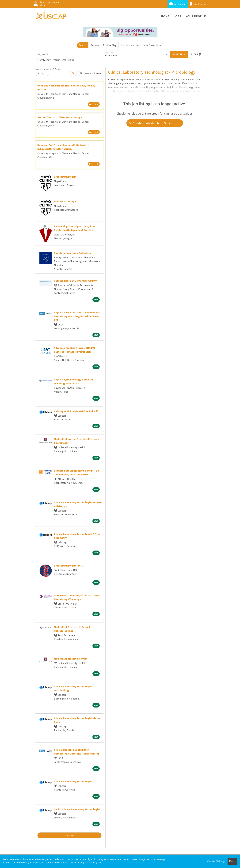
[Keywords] (70, 54)
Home (165, 16)
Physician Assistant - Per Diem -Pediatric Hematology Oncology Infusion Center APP (77, 316)
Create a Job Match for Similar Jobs (155, 123)
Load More (69, 835)
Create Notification (91, 73)
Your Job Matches (130, 45)
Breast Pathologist (65, 177)
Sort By (41, 73)
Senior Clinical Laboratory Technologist (77, 809)
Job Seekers (178, 4)
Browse (95, 45)
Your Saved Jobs (153, 45)
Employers (197, 4)
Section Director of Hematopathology (60, 117)
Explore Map (110, 45)
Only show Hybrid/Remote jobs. (57, 60)
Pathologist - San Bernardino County (75, 281)
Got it (232, 861)
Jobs (178, 16)
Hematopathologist (66, 201)
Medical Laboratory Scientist (71, 659)
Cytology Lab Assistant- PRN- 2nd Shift (76, 411)
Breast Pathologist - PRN (69, 566)
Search (83, 45)
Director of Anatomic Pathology (73, 253)
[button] (196, 54)
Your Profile (196, 16)
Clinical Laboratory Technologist (73, 781)
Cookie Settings (216, 861)
